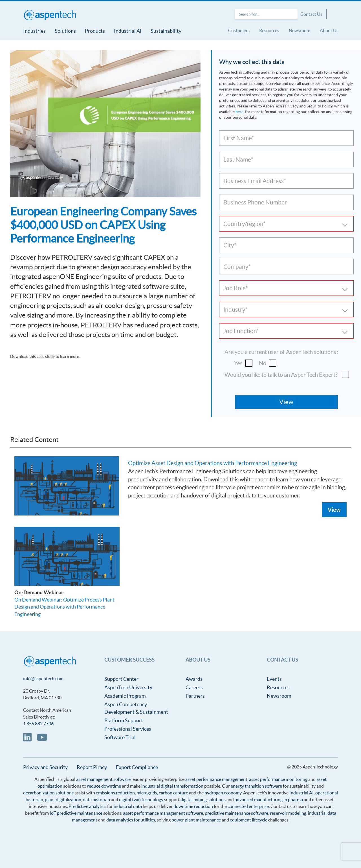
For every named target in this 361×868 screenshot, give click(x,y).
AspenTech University (128, 687)
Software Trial (120, 737)
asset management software (103, 779)
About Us (329, 30)
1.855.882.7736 (38, 724)
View (334, 510)
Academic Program (125, 696)
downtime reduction (193, 806)
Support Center (121, 679)
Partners (195, 696)
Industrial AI (128, 31)
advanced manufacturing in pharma (269, 799)
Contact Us (311, 14)
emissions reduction (115, 793)
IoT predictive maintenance (76, 813)
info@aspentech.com (43, 678)
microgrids (147, 793)
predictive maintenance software (236, 813)
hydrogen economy (223, 793)
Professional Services (128, 729)
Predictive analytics (87, 806)
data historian (96, 799)
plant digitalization (63, 799)
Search (292, 14)
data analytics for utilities (131, 820)
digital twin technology (141, 799)
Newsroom (300, 30)
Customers (239, 30)
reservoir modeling (288, 813)
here (239, 112)
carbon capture (173, 793)
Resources (269, 30)
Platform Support (124, 720)
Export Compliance (137, 767)
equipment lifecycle (249, 820)
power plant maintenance (196, 820)
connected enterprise (248, 806)
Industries (34, 31)
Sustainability (166, 31)
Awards (194, 679)
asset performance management (216, 779)
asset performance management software (163, 813)
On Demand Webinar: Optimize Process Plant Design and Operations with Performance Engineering (64, 607)
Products (95, 31)
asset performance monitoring (278, 779)
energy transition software (256, 786)
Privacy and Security (45, 767)
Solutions (65, 31)
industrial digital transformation (172, 786)
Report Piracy (92, 767)
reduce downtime (104, 786)
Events (274, 679)
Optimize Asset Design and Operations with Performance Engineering (213, 463)
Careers (194, 687)
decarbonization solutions (48, 793)
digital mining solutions (203, 799)
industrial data (128, 806)
